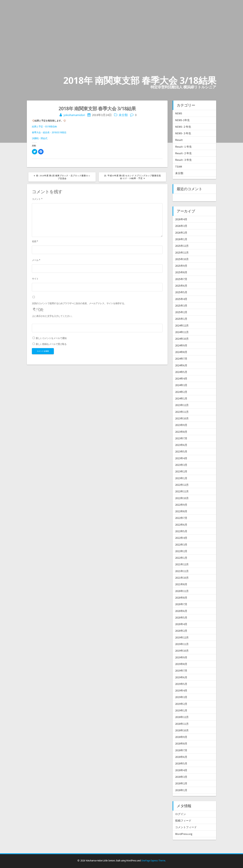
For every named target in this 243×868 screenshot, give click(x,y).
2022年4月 (181, 538)
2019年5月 (181, 684)
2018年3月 (181, 777)
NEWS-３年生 (183, 133)
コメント (37, 199)
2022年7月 (181, 518)
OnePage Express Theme (153, 860)
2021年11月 (182, 571)
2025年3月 (181, 306)
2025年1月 (181, 319)
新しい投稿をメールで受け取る (51, 344)
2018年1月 (181, 790)
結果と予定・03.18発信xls (44, 126)
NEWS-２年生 (183, 127)
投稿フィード (183, 821)
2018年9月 (181, 737)
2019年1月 (181, 710)
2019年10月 (182, 651)
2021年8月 (181, 584)
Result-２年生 (184, 153)
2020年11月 (182, 591)
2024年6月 (181, 365)
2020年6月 (181, 611)
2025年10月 (182, 259)
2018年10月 (182, 730)
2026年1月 (181, 239)
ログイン (181, 814)
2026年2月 (181, 233)
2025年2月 (181, 312)
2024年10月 (182, 339)
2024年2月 (181, 392)
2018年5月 (181, 763)
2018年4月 (181, 770)
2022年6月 (181, 525)
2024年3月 (181, 385)
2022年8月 (181, 511)
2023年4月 (181, 458)
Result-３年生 (184, 160)
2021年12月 (182, 564)
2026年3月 (181, 226)
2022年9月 (181, 505)
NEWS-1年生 (183, 120)
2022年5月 (181, 531)
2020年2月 (181, 631)
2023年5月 (181, 451)
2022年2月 (181, 551)
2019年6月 (181, 677)
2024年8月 (181, 352)
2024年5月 (181, 372)
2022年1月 (181, 558)
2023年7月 (181, 438)
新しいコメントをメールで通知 (51, 338)
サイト (35, 279)
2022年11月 (182, 491)
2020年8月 (181, 598)
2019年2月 (181, 704)
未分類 (123, 115)
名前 (35, 241)
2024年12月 (182, 325)
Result (179, 140)
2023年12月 (182, 405)
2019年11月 (182, 644)
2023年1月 (181, 478)
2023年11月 (182, 412)
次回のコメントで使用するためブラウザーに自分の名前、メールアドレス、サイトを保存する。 (79, 303)
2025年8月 (181, 272)
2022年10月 (182, 498)
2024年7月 (181, 359)
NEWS (179, 113)
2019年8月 (181, 664)
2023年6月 (181, 445)
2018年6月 (181, 757)
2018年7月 (181, 750)
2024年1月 (181, 398)
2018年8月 (181, 744)
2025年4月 (181, 299)
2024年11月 (182, 332)
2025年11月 (182, 253)
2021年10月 (182, 578)
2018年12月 (182, 717)
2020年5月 (181, 618)
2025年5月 (181, 292)
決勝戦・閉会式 (40, 138)
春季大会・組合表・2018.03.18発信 (49, 132)
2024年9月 (181, 345)
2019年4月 (181, 690)
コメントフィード (186, 827)
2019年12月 (182, 637)
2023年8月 (181, 432)
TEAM (179, 167)
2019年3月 (181, 697)
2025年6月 (181, 286)
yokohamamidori (74, 115)
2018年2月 (181, 783)
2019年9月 (181, 657)
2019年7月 (181, 671)
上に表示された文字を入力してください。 (53, 316)
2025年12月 (182, 246)
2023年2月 (181, 471)
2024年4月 (181, 379)
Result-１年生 (184, 147)
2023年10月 (182, 418)
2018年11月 (182, 724)
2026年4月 (181, 219)
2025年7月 (181, 279)
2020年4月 (181, 624)
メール (36, 260)
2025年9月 (181, 266)
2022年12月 (182, 485)
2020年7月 (181, 604)
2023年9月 (181, 425)
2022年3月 (181, 545)
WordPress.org (184, 834)
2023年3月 (181, 465)
